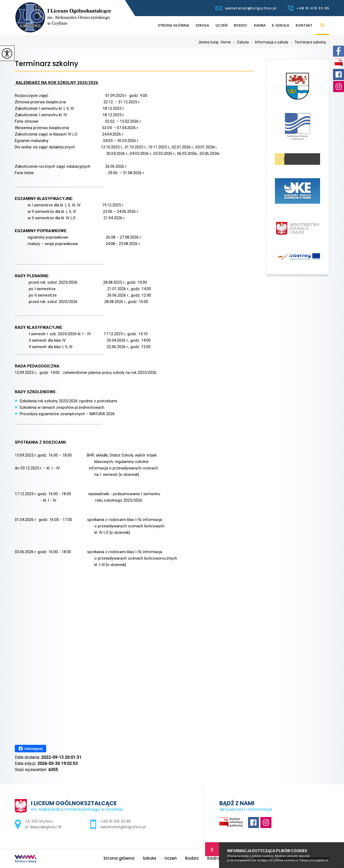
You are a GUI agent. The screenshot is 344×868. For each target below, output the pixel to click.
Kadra (260, 25)
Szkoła (202, 25)
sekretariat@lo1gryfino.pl (246, 8)
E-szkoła (281, 25)
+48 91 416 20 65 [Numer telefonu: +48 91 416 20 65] (116, 821)
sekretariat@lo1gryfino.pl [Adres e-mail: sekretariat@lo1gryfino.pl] (123, 827)
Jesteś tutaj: (209, 42)
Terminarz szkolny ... (309, 42)
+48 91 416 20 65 (308, 8)
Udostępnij (31, 749)
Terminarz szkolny (46, 64)
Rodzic (241, 25)
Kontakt (304, 25)
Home (226, 42)
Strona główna (173, 25)
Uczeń (221, 25)
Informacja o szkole (269, 42)
